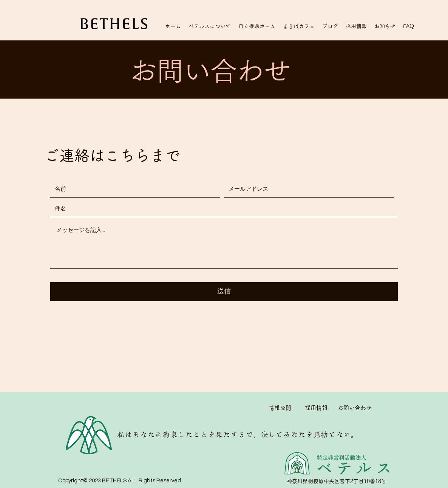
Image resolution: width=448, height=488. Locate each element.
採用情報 (316, 408)
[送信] (224, 292)
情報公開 (280, 408)
